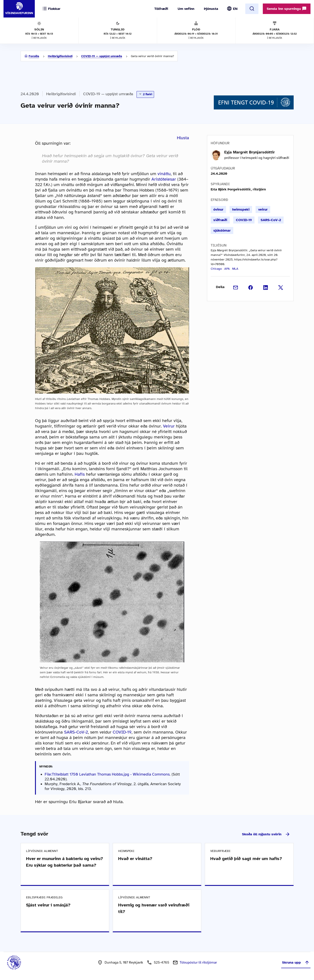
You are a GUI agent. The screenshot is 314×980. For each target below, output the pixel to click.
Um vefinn (186, 9)
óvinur (218, 209)
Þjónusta (211, 9)
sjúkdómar (222, 230)
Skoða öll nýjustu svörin (266, 834)
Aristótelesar (164, 179)
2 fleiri (145, 94)
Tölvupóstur (198, 962)
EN (235, 9)
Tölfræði (161, 9)
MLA (235, 269)
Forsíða (34, 56)
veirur (263, 209)
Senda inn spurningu (287, 9)
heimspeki (241, 209)
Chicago (216, 269)
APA (227, 269)
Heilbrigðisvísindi (60, 56)
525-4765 (161, 962)
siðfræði (220, 220)
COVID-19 (122, 732)
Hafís (80, 474)
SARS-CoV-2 (76, 732)
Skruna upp (296, 962)
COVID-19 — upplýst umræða (102, 56)
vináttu (164, 174)
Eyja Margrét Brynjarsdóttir (250, 152)
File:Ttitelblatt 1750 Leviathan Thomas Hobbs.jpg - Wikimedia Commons (107, 774)
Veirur (169, 426)
